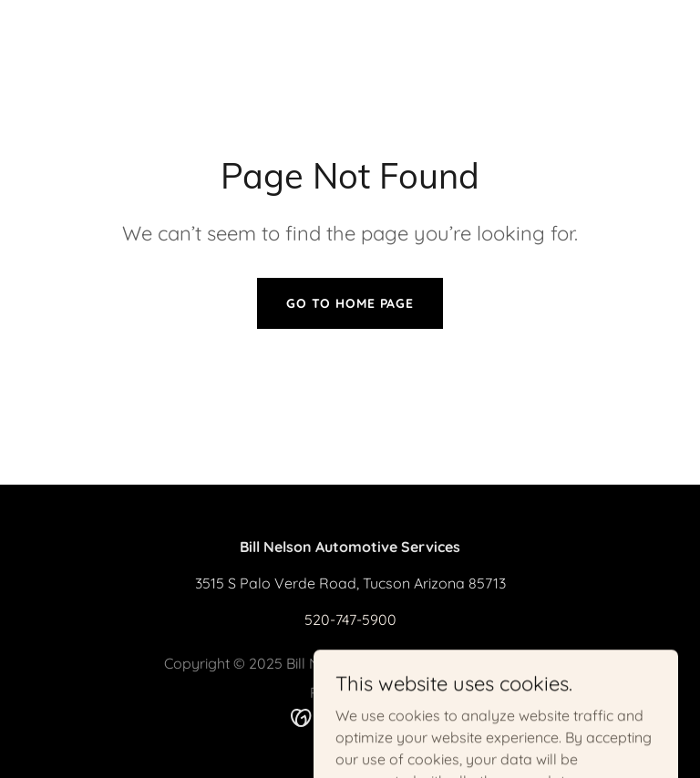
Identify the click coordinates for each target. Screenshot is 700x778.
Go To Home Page (350, 303)
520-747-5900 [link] (350, 619)
